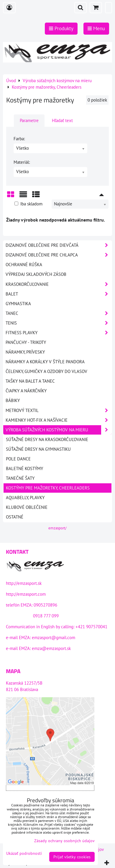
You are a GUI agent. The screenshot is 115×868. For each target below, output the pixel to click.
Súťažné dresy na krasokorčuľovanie (47, 439)
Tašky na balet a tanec (30, 381)
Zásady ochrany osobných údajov (64, 841)
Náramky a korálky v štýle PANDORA (45, 362)
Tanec (59, 313)
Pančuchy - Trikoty (26, 342)
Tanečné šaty (20, 478)
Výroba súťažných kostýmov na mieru (59, 430)
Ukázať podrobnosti (24, 853)
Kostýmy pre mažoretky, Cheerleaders (48, 488)
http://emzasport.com (26, 594)
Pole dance (18, 459)
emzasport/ (57, 528)
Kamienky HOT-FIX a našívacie (59, 420)
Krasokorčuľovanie (59, 284)
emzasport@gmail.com (54, 638)
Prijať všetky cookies (72, 857)
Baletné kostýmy (24, 468)
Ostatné (15, 517)
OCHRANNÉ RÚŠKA (24, 265)
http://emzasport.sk (24, 583)
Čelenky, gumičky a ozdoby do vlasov (46, 371)
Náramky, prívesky (25, 352)
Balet (59, 294)
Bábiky (13, 400)
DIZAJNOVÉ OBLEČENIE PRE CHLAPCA (59, 255)
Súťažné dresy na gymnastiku (38, 449)
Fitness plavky (59, 333)
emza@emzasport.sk (51, 648)
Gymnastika (18, 304)
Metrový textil (59, 411)
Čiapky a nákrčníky (26, 391)
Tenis (59, 323)
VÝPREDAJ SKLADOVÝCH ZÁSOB (36, 274)
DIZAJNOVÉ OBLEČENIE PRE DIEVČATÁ (59, 245)
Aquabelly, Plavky (25, 498)
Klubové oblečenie (27, 507)
